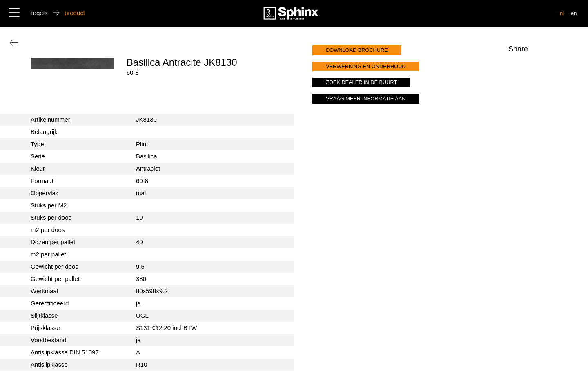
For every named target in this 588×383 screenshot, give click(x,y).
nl (562, 13)
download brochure (357, 50)
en (574, 13)
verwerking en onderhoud (366, 66)
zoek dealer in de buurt (361, 82)
